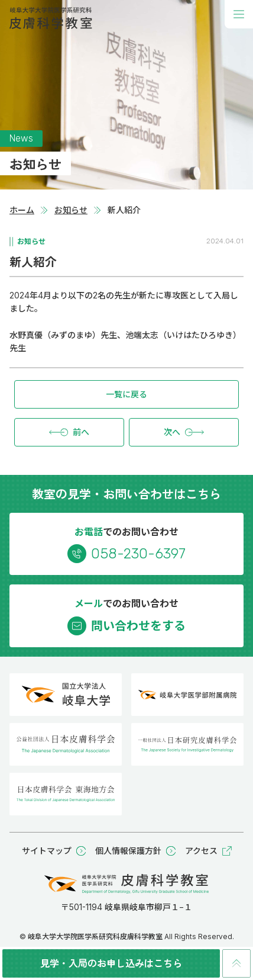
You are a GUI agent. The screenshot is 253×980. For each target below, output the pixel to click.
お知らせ (71, 210)
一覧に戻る (126, 394)
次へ (184, 432)
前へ (69, 432)
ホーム (22, 210)
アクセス (208, 851)
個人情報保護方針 (135, 851)
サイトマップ (54, 851)
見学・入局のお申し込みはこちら (111, 963)
